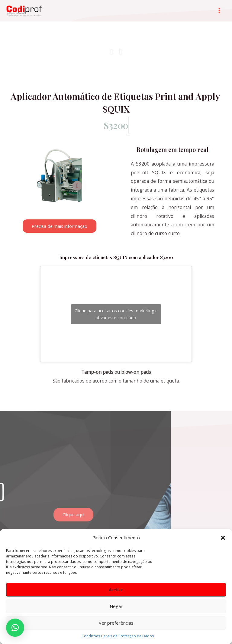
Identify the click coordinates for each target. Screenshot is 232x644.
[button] (223, 538)
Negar (116, 606)
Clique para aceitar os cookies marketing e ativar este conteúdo (116, 314)
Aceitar (116, 590)
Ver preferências (116, 623)
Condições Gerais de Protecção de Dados (118, 636)
